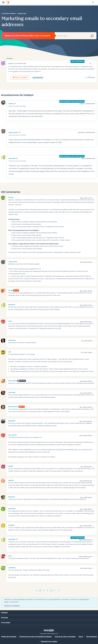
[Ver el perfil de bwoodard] (11, 525)
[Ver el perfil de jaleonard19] (12, 539)
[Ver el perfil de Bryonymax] (12, 304)
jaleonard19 (12, 158)
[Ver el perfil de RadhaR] (11, 466)
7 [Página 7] (55, 590)
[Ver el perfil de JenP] (10, 352)
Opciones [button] (9, 58)
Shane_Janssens (13, 133)
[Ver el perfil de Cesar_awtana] (13, 380)
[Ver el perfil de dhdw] (10, 556)
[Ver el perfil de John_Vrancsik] (12, 435)
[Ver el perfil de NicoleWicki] (12, 421)
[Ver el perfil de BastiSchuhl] (12, 497)
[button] (94, 64)
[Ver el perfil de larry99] (10, 64)
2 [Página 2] (44, 590)
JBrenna (11, 104)
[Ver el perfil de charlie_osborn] (13, 261)
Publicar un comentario (12, 606)
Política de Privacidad (9, 637)
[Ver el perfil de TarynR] (10, 290)
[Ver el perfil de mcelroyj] (11, 197)
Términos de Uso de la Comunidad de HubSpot (36, 637)
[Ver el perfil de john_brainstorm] (13, 406)
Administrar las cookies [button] (49, 642)
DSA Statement (92, 637)
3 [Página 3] (47, 590)
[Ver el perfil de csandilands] (12, 567)
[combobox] (76, 36)
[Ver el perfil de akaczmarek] (12, 508)
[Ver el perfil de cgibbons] (11, 480)
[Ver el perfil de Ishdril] (10, 321)
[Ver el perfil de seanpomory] (12, 340)
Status (81, 637)
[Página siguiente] (59, 590)
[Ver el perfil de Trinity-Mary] (12, 392)
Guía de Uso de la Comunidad (65, 637)
